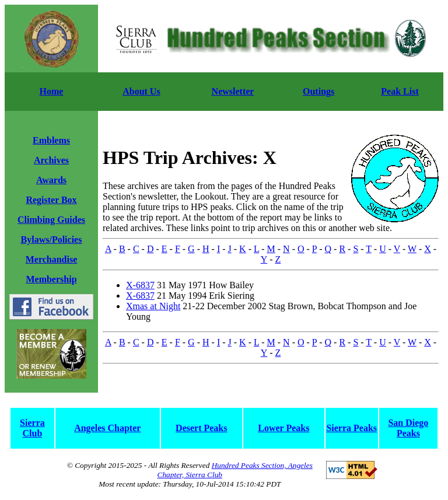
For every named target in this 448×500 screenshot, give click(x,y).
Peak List (400, 91)
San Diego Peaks (408, 428)
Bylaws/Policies (52, 239)
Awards (51, 180)
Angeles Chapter (107, 428)
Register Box (51, 200)
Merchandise (52, 259)
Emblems (51, 140)
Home (52, 91)
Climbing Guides (51, 220)
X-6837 (140, 285)
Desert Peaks (201, 428)
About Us (141, 91)
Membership (51, 279)
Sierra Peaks (351, 428)
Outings (318, 91)
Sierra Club (32, 428)
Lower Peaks (283, 428)
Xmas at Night (153, 306)
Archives (51, 160)
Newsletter (233, 91)
